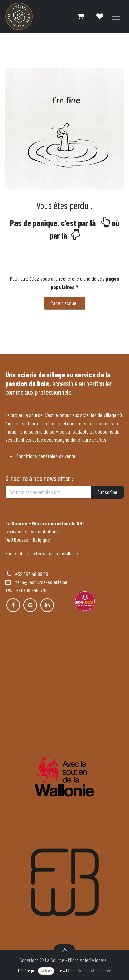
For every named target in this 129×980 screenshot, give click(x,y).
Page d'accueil (65, 303)
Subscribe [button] (107, 492)
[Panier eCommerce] (80, 16)
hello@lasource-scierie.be (36, 582)
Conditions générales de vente (46, 456)
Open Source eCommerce (90, 971)
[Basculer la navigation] (116, 17)
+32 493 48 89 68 (32, 574)
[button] (64, 950)
